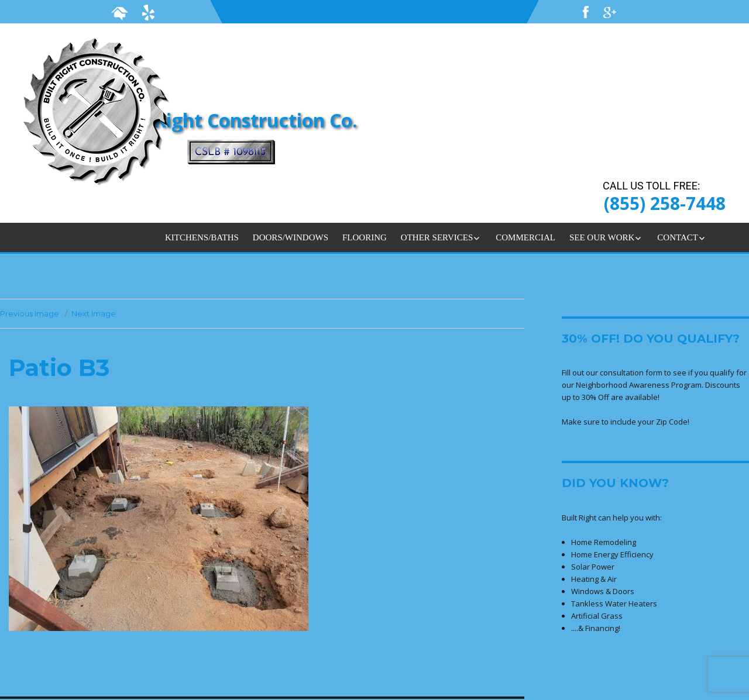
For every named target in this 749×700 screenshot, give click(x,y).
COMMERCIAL (525, 237)
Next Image (94, 313)
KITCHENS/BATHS (202, 237)
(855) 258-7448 (665, 203)
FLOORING (365, 237)
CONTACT (678, 237)
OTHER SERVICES (437, 237)
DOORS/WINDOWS (291, 237)
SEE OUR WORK (602, 237)
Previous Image (30, 313)
